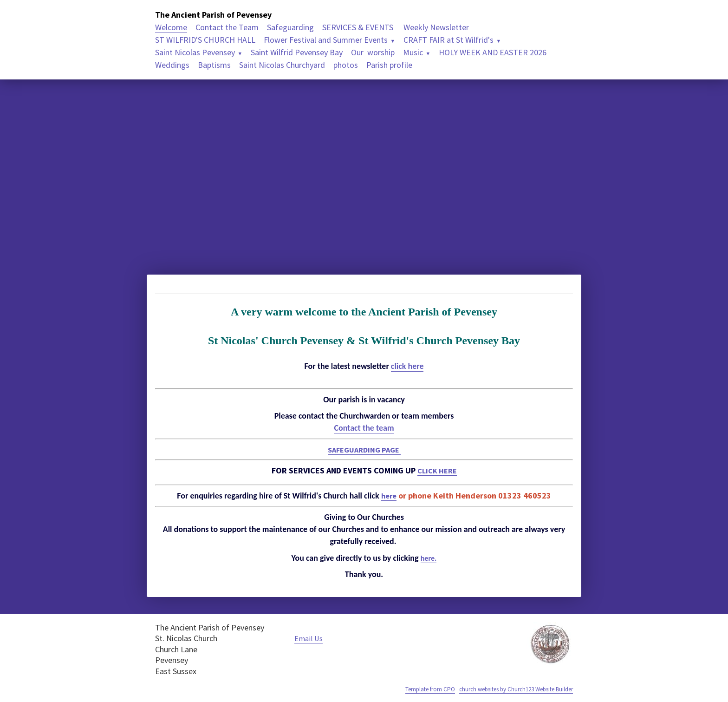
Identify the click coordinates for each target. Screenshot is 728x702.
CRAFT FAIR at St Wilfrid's (448, 40)
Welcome (171, 27)
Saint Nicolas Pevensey (195, 52)
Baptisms (214, 65)
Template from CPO (412, 689)
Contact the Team (227, 27)
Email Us (310, 638)
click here (407, 366)
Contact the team (364, 428)
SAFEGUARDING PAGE (364, 449)
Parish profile (389, 65)
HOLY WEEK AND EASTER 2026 (493, 52)
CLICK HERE (437, 470)
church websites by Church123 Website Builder (508, 689)
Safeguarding (290, 27)
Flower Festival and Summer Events (326, 40)
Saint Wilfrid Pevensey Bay (297, 52)
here (389, 495)
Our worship (373, 52)
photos (346, 65)
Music (413, 52)
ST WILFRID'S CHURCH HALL (205, 40)
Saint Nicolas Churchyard (282, 65)
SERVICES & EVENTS (359, 27)
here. (429, 558)
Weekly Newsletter (436, 27)
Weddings (172, 65)
